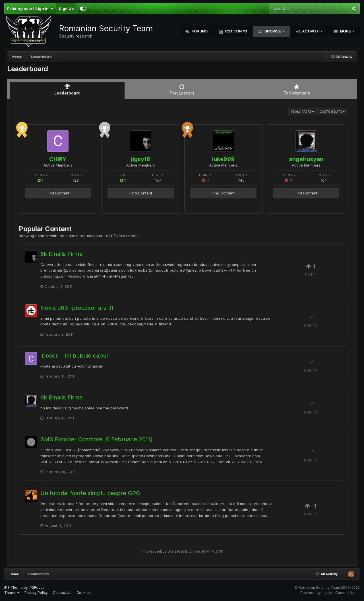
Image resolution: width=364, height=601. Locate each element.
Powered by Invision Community (327, 593)
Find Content (58, 193)
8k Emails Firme (62, 254)
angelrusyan (306, 159)
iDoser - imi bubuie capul (74, 356)
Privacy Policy (36, 593)
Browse (273, 31)
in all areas (302, 112)
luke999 (223, 159)
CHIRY (58, 159)
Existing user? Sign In (30, 9)
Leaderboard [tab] (67, 90)
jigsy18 (141, 159)
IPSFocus (37, 587)
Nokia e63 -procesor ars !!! (77, 308)
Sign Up (66, 9)
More (346, 31)
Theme (12, 593)
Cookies (84, 593)
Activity (311, 31)
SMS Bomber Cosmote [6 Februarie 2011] (96, 439)
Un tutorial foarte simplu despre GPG (90, 493)
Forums (199, 31)
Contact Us (62, 593)
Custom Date (332, 112)
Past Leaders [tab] (182, 90)
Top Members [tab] (297, 90)
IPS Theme (14, 587)
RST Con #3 (235, 31)
